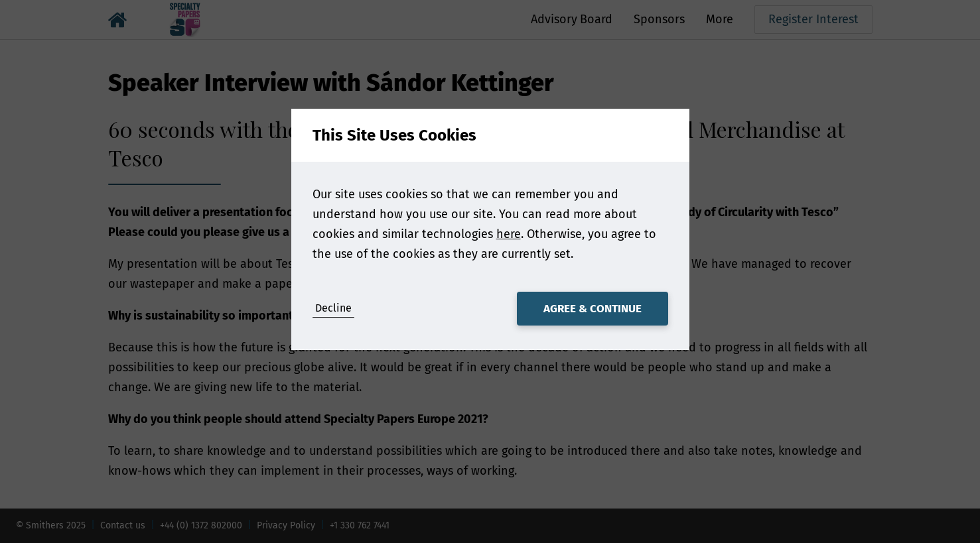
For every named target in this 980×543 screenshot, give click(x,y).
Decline (333, 308)
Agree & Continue (593, 309)
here (509, 234)
